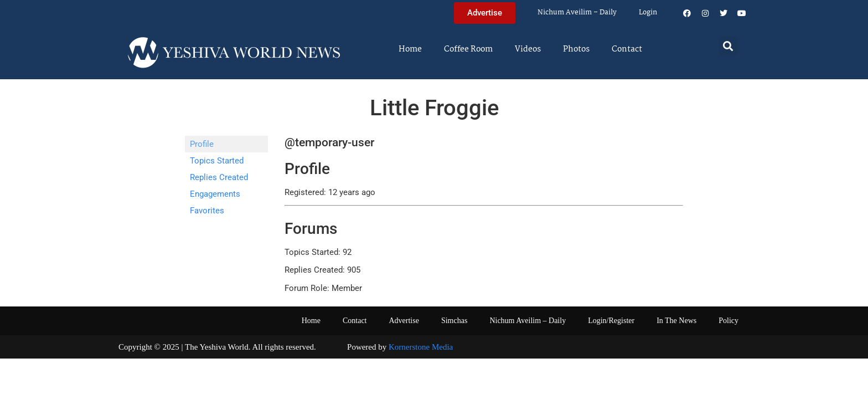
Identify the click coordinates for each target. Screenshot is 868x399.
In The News (676, 321)
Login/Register (611, 321)
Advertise (404, 321)
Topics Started (217, 161)
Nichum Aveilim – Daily (577, 12)
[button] (728, 46)
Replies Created (219, 177)
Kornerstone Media (421, 347)
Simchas (454, 321)
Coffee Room (468, 49)
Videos (528, 49)
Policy (728, 321)
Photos (576, 49)
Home (410, 49)
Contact (627, 49)
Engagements (215, 194)
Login (648, 12)
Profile (202, 144)
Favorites (207, 211)
